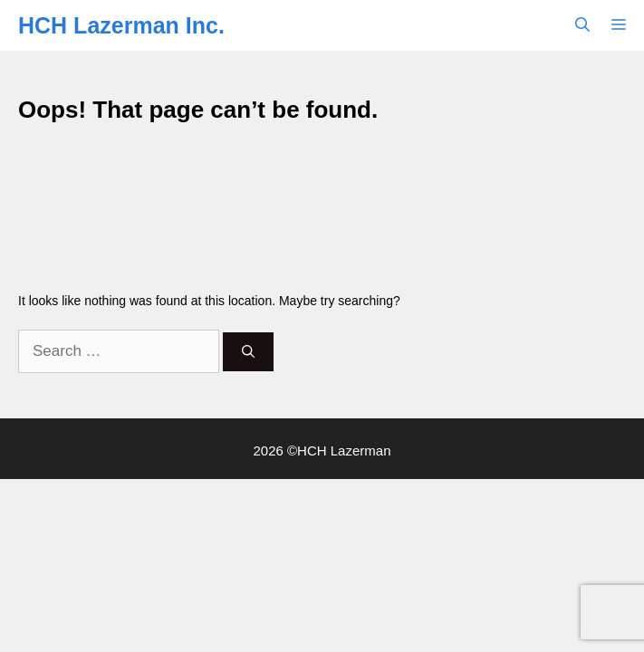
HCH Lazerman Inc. (121, 25)
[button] (582, 25)
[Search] (248, 352)
